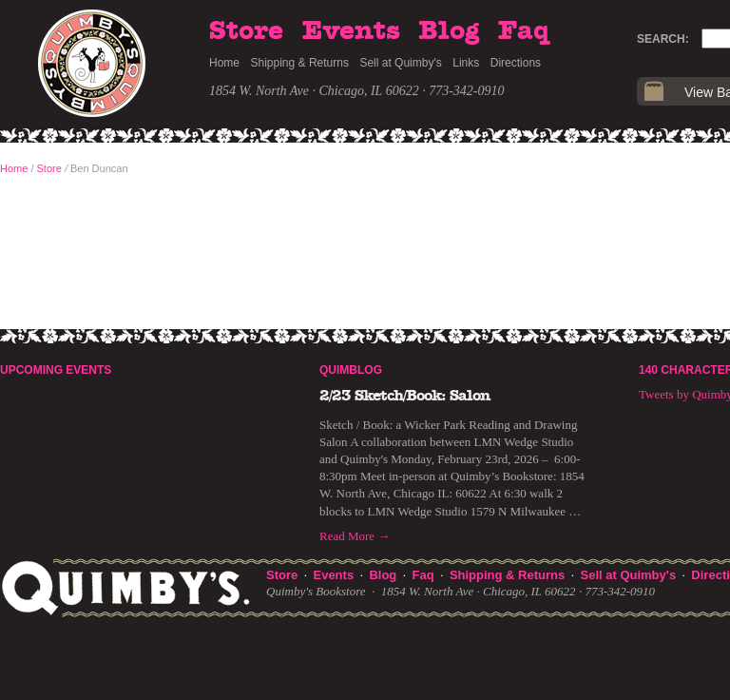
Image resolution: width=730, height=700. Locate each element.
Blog (449, 31)
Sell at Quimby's (400, 63)
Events (351, 31)
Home (224, 63)
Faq (524, 31)
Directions (516, 63)
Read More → (355, 536)
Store (246, 31)
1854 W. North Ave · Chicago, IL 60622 (314, 91)
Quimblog (351, 370)
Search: (663, 39)
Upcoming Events (56, 370)
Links (466, 63)
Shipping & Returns (300, 63)
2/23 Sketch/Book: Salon (405, 396)
